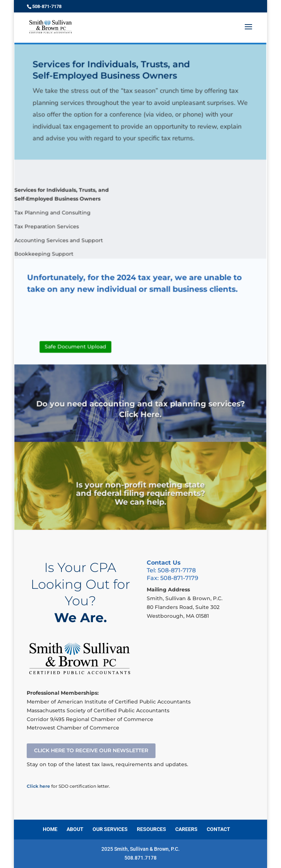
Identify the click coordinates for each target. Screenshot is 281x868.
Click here (38, 786)
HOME (50, 829)
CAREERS (186, 829)
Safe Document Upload (77, 349)
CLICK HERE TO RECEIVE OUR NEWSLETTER (91, 750)
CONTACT (218, 829)
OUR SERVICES (110, 829)
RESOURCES (151, 829)
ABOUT (75, 829)
